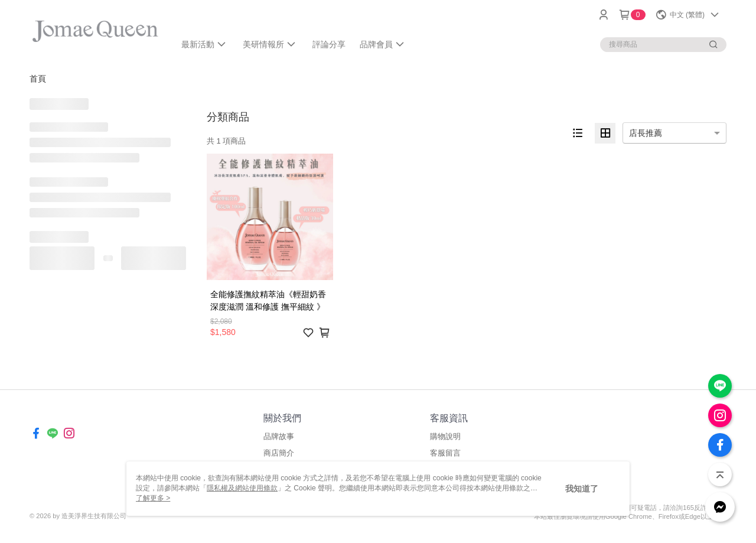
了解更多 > (153, 498)
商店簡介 (279, 453)
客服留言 (445, 453)
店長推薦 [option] (646, 133)
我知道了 (582, 489)
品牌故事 (279, 436)
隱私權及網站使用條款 (242, 488)
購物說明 (445, 436)
